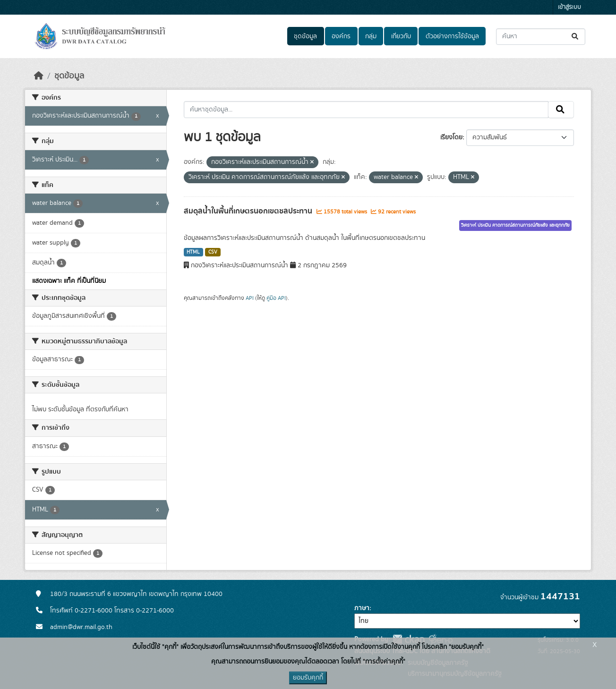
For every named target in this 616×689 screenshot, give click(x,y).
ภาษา (362, 608)
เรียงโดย (451, 137)
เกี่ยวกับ (401, 36)
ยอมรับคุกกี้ (308, 678)
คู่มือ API (276, 298)
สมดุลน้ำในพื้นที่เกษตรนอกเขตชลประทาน (249, 211)
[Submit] (576, 37)
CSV (213, 252)
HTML (193, 252)
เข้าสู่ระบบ (569, 7)
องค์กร (341, 36)
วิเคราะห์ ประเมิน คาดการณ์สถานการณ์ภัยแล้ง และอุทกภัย (515, 225)
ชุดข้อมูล (305, 36)
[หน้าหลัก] (39, 76)
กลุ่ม (371, 36)
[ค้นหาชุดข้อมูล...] (541, 37)
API (250, 298)
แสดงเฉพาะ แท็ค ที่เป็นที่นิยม (69, 281)
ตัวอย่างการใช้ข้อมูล (452, 36)
